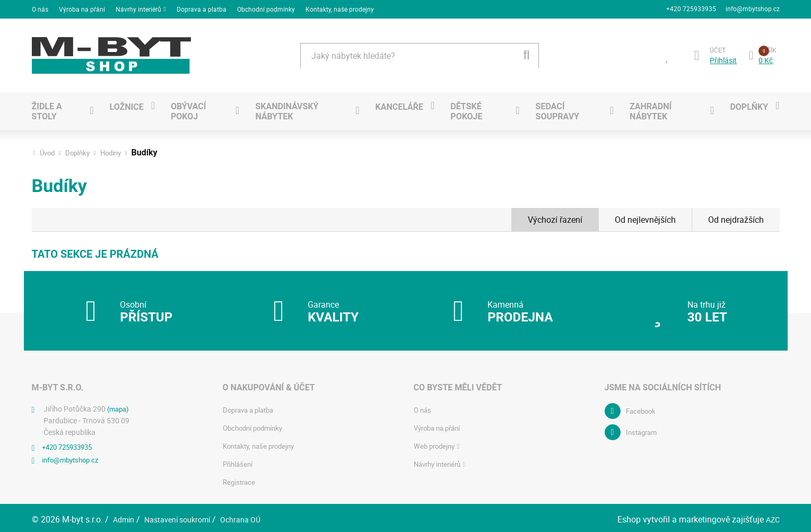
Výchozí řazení (555, 216)
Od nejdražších (736, 216)
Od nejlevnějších (645, 216)
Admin (125, 516)
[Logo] (111, 52)
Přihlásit (722, 57)
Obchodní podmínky (266, 7)
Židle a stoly (47, 108)
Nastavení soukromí (185, 516)
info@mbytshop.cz (753, 7)
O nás (40, 7)
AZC (772, 516)
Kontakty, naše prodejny (340, 7)
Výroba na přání (82, 7)
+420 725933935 (690, 7)
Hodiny (116, 150)
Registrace (240, 479)
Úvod (48, 150)
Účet (716, 46)
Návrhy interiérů (138, 7)
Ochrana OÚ (255, 516)
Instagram (643, 429)
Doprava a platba (202, 7)
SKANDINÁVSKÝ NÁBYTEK (287, 108)
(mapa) (119, 405)
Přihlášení (239, 461)
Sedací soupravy (557, 108)
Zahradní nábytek (651, 108)
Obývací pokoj (189, 108)
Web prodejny (436, 443)
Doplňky (749, 103)
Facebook (642, 408)
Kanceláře (399, 103)
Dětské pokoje (466, 108)
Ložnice (126, 103)
